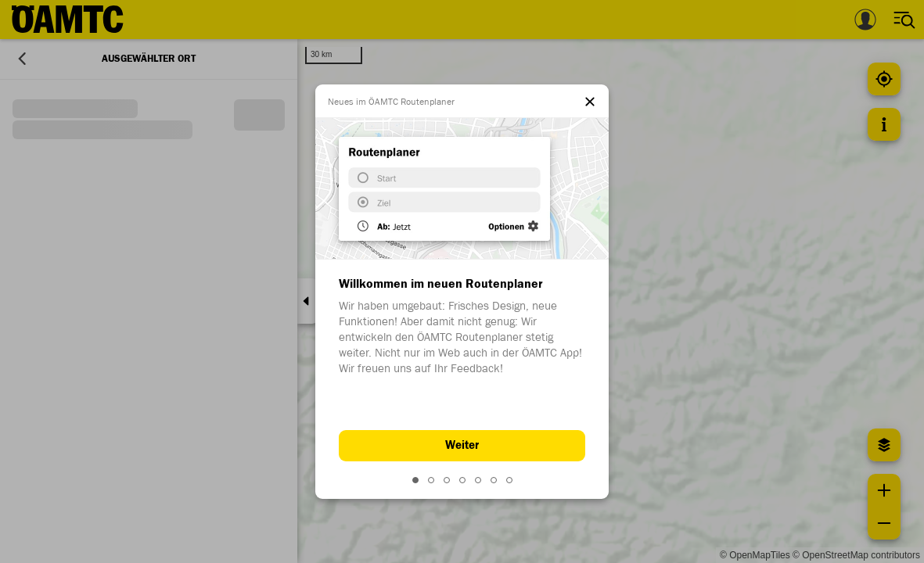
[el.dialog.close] (590, 103)
